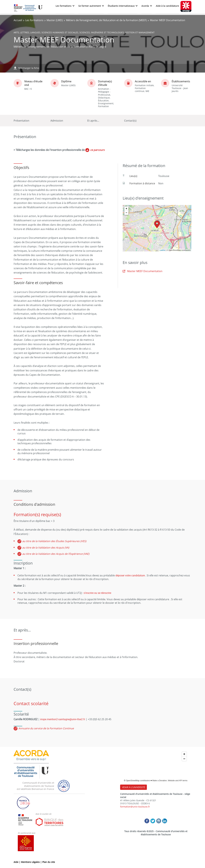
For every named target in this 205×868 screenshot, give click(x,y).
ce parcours (97, 150)
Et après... (93, 121)
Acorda (145, 6)
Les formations (64, 6)
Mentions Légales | (32, 862)
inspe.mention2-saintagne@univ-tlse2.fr (63, 719)
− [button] (126, 213)
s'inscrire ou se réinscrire (97, 593)
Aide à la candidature (167, 6)
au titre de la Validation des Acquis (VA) (46, 548)
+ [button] (126, 209)
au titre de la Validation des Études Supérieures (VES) (54, 541)
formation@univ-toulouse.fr (135, 807)
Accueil (18, 20)
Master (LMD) (55, 20)
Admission (57, 121)
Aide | (17, 862)
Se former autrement (90, 6)
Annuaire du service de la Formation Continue (46, 728)
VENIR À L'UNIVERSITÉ (134, 787)
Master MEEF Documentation (143, 271)
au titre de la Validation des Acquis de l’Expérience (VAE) (56, 554)
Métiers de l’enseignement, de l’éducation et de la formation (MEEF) (106, 20)
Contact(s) (130, 121)
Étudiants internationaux (121, 6)
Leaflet (162, 250)
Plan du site (49, 862)
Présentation (21, 121)
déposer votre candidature (130, 575)
